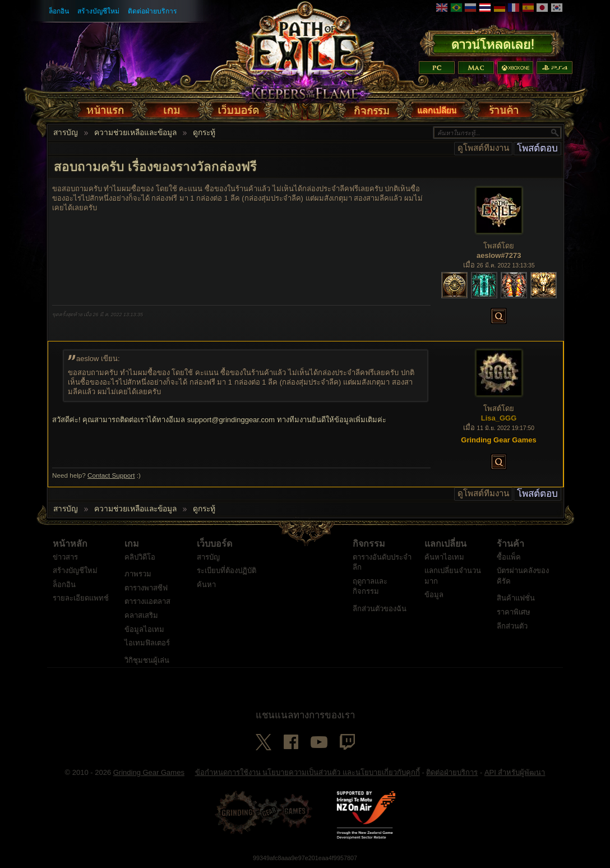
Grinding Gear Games (149, 772)
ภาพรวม (138, 574)
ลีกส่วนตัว (512, 626)
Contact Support (111, 475)
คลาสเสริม (141, 615)
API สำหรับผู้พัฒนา (515, 772)
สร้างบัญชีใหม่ (98, 11)
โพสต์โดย (499, 246)
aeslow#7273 (499, 255)
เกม (132, 544)
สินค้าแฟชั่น (516, 598)
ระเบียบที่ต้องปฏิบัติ (227, 571)
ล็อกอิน (59, 11)
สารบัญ (66, 133)
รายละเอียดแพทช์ (81, 598)
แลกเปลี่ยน (445, 544)
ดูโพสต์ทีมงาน (483, 148)
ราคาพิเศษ (514, 612)
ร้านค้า (510, 544)
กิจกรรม (369, 544)
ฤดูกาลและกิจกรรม (370, 587)
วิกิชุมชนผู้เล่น (147, 660)
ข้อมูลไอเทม (144, 629)
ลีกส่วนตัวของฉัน (380, 609)
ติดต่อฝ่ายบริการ (152, 11)
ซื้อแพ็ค (509, 557)
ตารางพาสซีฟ (146, 588)
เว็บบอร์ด (214, 544)
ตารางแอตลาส (147, 601)
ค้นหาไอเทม (444, 557)
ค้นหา (206, 585)
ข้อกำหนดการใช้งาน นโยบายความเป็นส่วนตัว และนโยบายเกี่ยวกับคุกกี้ (308, 772)
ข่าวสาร (65, 557)
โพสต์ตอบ (537, 148)
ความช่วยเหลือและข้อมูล (135, 133)
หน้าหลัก (70, 544)
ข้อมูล (434, 595)
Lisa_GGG (499, 418)
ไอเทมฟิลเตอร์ (147, 643)
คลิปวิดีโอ (140, 557)
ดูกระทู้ (204, 133)
